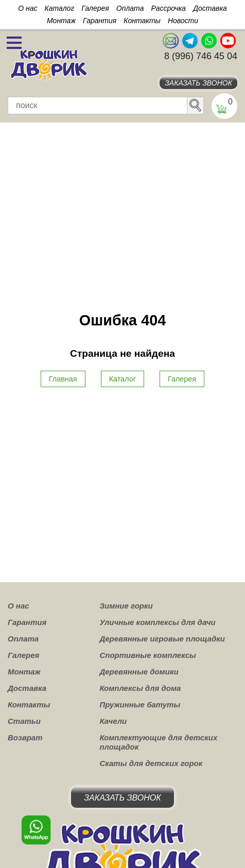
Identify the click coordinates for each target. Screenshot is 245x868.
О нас (28, 8)
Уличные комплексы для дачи (157, 622)
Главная (63, 379)
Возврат (25, 737)
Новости (183, 21)
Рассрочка (168, 8)
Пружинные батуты (140, 705)
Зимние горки (126, 606)
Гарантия (100, 21)
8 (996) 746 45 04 (201, 56)
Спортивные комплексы (148, 655)
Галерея (95, 8)
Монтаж (61, 21)
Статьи (24, 721)
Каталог (59, 8)
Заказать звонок (198, 83)
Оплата (130, 8)
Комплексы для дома (140, 688)
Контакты (142, 21)
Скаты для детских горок (151, 763)
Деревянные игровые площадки (162, 639)
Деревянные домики (139, 672)
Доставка (210, 8)
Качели (113, 721)
